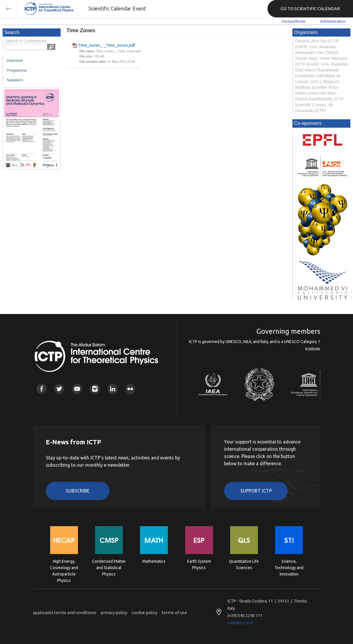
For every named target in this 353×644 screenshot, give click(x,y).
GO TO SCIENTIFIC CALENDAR (310, 9)
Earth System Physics (199, 564)
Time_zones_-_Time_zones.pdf (107, 45)
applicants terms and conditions (64, 613)
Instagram (95, 389)
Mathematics (154, 561)
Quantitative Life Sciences (244, 564)
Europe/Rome (294, 21)
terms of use (174, 613)
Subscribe (78, 491)
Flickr (130, 389)
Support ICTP (256, 491)
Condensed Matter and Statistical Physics (109, 567)
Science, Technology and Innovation (289, 567)
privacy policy (114, 613)
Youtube (77, 389)
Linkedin (113, 389)
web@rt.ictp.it (240, 623)
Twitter (59, 389)
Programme (17, 70)
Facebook (42, 389)
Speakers (15, 80)
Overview (15, 61)
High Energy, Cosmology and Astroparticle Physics (64, 567)
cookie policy (144, 613)
